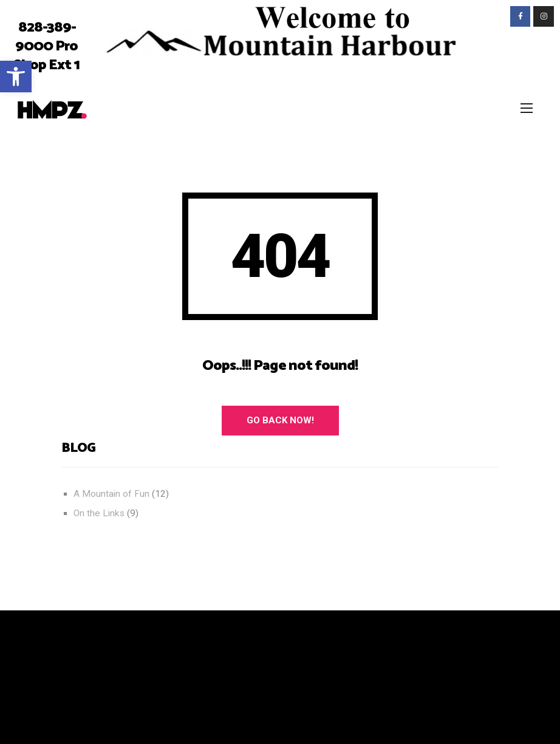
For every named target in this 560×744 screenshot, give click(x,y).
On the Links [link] (99, 513)
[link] (16, 77)
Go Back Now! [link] (280, 420)
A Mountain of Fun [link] (111, 494)
